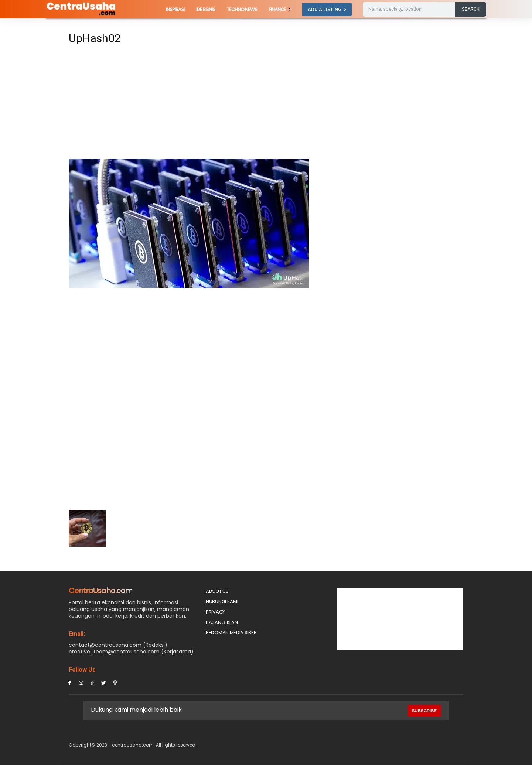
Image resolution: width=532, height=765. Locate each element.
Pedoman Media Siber (231, 633)
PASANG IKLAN (222, 622)
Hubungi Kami (222, 602)
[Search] (471, 9)
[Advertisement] (197, 104)
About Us (217, 591)
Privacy (215, 612)
